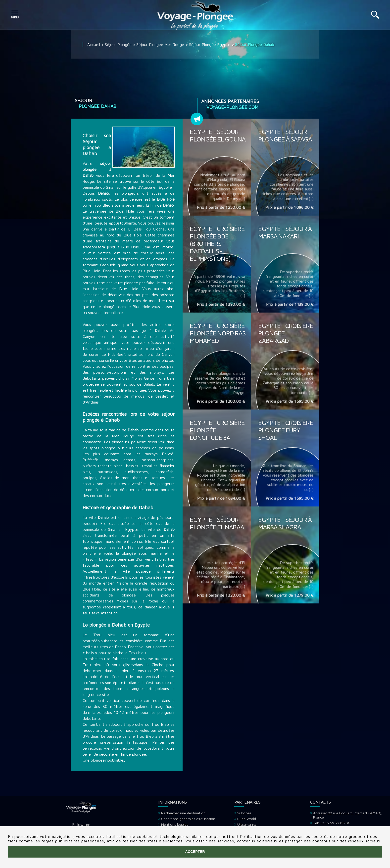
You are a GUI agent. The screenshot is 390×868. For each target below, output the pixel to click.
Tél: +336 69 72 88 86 (332, 823)
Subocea (244, 813)
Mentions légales (175, 824)
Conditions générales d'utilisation (188, 819)
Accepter (195, 852)
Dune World (247, 819)
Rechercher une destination (183, 813)
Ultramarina (247, 824)
